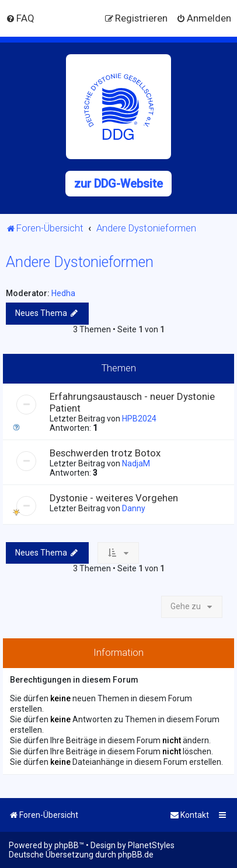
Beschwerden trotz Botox (105, 453)
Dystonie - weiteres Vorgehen (114, 498)
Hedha (63, 293)
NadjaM (136, 463)
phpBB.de (136, 855)
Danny (134, 508)
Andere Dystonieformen (80, 262)
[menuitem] (20, 18)
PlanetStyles (151, 845)
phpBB (67, 845)
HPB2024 (139, 419)
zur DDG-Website (118, 184)
